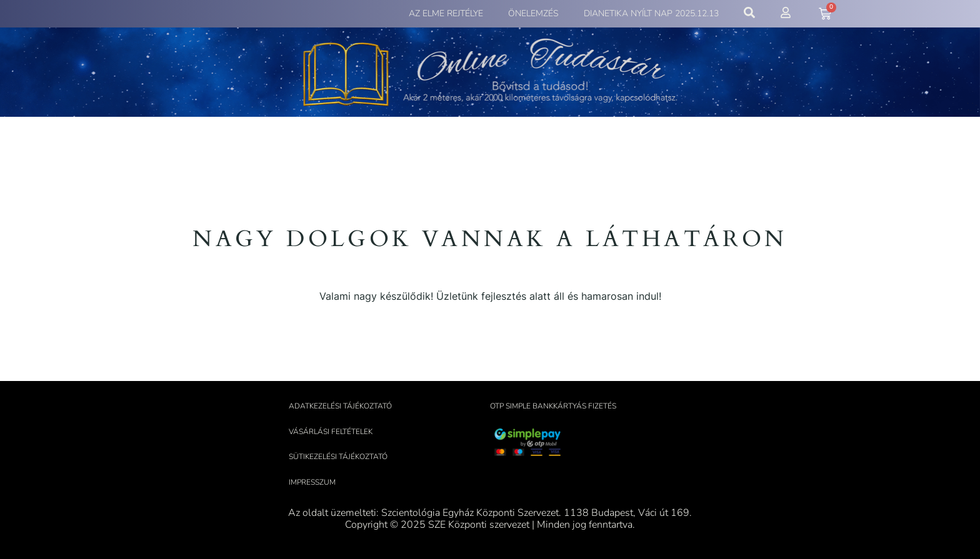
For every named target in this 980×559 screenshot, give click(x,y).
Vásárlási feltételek (331, 432)
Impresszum (312, 482)
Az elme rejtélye (446, 13)
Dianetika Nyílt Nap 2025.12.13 (651, 13)
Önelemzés (533, 13)
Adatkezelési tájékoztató (340, 406)
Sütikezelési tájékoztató (338, 457)
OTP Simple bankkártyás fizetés (553, 406)
